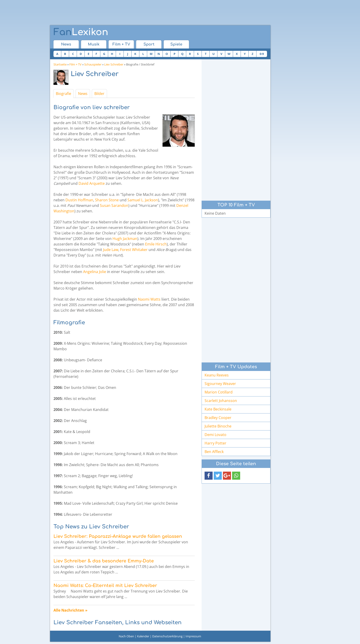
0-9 (262, 54)
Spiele (176, 44)
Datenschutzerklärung (167, 636)
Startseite (60, 64)
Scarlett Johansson (221, 401)
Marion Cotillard (219, 392)
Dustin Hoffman (79, 200)
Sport (149, 44)
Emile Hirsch (156, 244)
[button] (209, 476)
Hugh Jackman (125, 239)
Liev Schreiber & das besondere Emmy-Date (104, 561)
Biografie (63, 94)
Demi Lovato (215, 435)
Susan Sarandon (114, 205)
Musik (94, 44)
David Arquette (92, 183)
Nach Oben (126, 636)
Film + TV (121, 44)
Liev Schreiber (114, 64)
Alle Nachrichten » (70, 610)
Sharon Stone (107, 200)
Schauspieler (93, 64)
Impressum (193, 636)
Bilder (99, 94)
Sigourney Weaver (220, 384)
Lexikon (81, 32)
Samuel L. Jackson (143, 200)
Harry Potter (215, 443)
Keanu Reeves (217, 375)
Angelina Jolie (95, 272)
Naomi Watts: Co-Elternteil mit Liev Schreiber (105, 586)
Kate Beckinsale (218, 409)
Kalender (143, 636)
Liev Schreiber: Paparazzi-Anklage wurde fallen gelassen (118, 536)
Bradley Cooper (218, 418)
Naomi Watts (149, 299)
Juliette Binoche (218, 426)
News (66, 44)
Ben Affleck (214, 452)
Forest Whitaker (134, 250)
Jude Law (111, 250)
